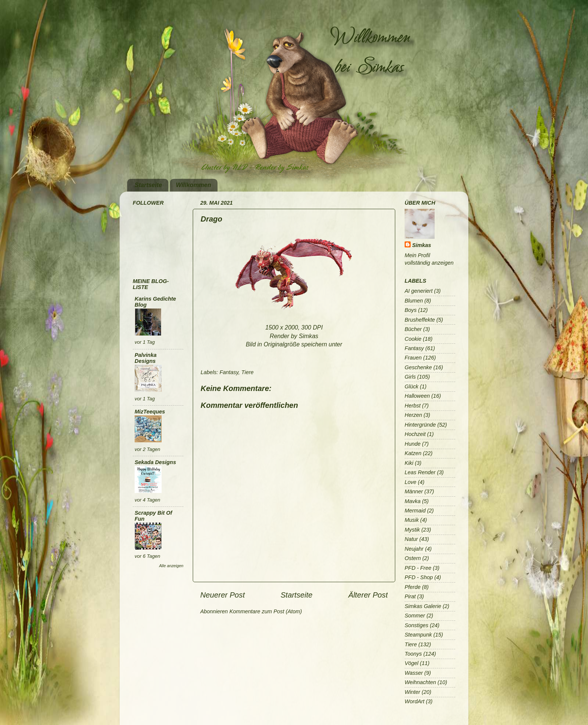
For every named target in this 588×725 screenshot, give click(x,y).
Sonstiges (416, 625)
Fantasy (229, 372)
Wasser (414, 673)
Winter (412, 692)
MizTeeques (150, 412)
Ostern (413, 558)
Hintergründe (420, 425)
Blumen (414, 301)
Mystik (412, 530)
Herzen (413, 415)
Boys (411, 310)
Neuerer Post (223, 595)
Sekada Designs (155, 462)
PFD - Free (418, 568)
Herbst (412, 406)
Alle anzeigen (171, 566)
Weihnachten (420, 682)
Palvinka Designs (145, 358)
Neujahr (414, 549)
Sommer (415, 616)
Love (410, 482)
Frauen (413, 358)
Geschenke (418, 367)
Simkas (421, 245)
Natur (411, 539)
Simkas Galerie (423, 606)
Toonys (413, 654)
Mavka (412, 501)
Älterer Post (368, 595)
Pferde (412, 587)
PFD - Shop (419, 577)
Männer (414, 491)
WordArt (415, 701)
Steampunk (418, 635)
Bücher (413, 329)
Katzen (413, 453)
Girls (410, 377)
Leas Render (420, 472)
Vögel (412, 663)
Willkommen (193, 185)
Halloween (417, 396)
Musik (412, 520)
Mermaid (415, 511)
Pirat (410, 596)
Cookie (413, 339)
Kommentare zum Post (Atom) (266, 611)
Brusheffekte (420, 320)
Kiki (409, 463)
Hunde (412, 444)
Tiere (248, 372)
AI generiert (418, 291)
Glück (412, 386)
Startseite (148, 185)
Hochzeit (415, 434)
